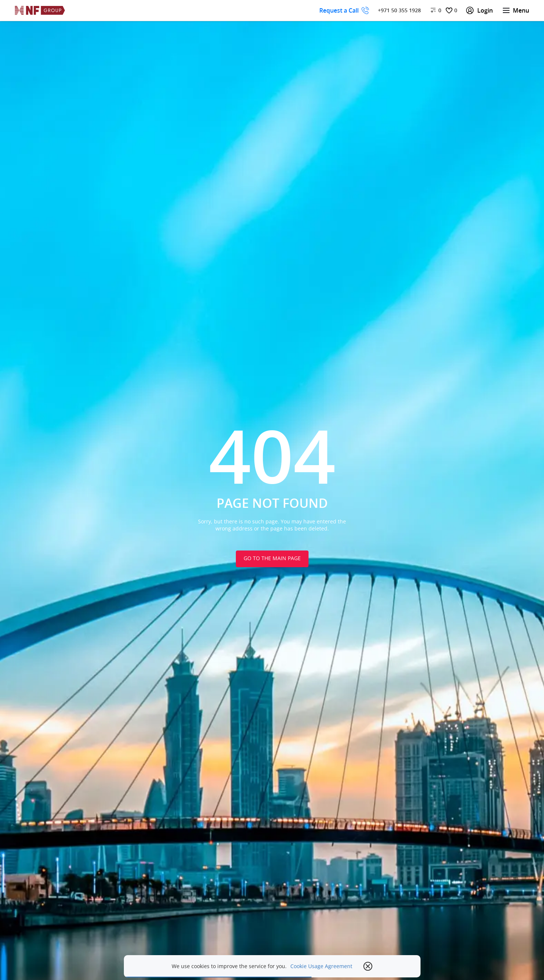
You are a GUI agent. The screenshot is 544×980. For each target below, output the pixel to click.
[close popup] (368, 966)
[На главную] (40, 10)
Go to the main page (272, 558)
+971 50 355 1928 (399, 10)
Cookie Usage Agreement (321, 966)
